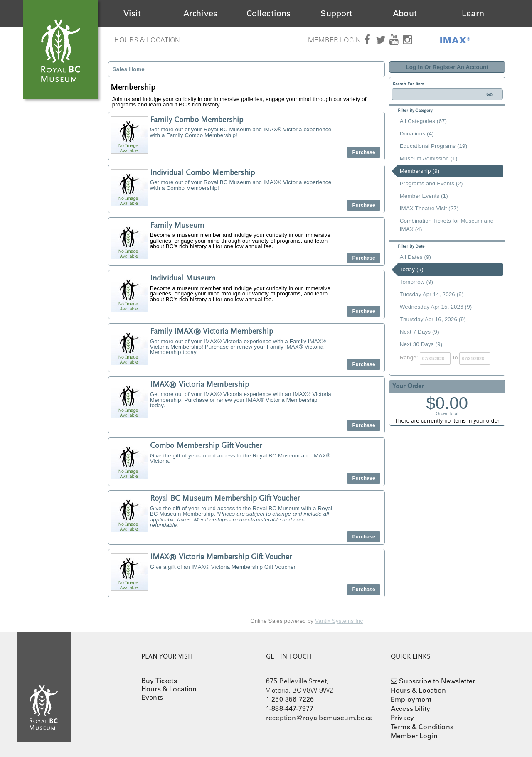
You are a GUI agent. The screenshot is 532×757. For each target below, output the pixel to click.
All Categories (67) (423, 121)
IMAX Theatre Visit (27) (429, 208)
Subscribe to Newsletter (437, 681)
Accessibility (410, 708)
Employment (411, 699)
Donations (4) (417, 134)
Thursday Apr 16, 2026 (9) (433, 319)
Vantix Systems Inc (339, 621)
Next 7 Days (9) (420, 332)
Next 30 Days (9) (421, 344)
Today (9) (412, 269)
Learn (473, 13)
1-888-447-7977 (290, 708)
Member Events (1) (424, 196)
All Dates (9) (415, 257)
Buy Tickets (159, 681)
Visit (132, 13)
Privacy (402, 718)
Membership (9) (420, 171)
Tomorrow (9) (416, 282)
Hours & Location (147, 40)
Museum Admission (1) (429, 159)
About (405, 13)
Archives (200, 13)
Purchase (363, 152)
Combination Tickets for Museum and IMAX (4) (447, 225)
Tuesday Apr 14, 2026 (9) (432, 294)
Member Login (334, 40)
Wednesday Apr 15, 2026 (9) (436, 307)
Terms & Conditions (422, 727)
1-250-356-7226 (290, 699)
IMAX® (455, 40)
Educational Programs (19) (434, 146)
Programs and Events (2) (431, 183)
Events (152, 697)
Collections (269, 13)
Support (336, 13)
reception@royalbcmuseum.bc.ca (320, 718)
